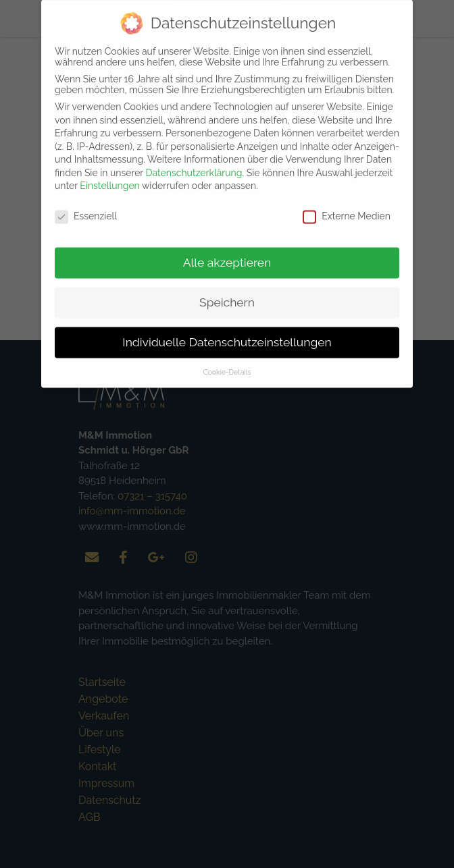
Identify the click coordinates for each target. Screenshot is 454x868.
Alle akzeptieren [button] (227, 253)
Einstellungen (109, 176)
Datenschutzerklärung (194, 163)
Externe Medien (347, 207)
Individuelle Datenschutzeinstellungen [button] (227, 333)
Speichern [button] (227, 293)
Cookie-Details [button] (227, 362)
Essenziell (86, 207)
